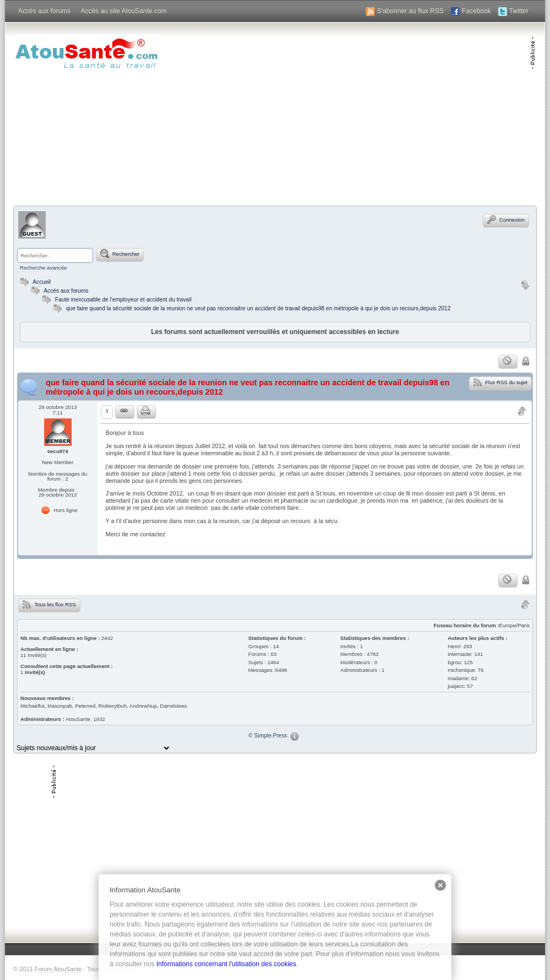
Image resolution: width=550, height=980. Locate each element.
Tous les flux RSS (49, 604)
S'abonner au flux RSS (410, 11)
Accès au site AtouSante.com (123, 11)
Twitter (519, 11)
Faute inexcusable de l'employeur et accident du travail (123, 300)
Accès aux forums (44, 11)
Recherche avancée (43, 268)
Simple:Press (271, 736)
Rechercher (120, 254)
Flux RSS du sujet (500, 382)
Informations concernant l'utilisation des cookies (227, 964)
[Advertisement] (401, 113)
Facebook (476, 11)
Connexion (506, 219)
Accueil (34, 282)
